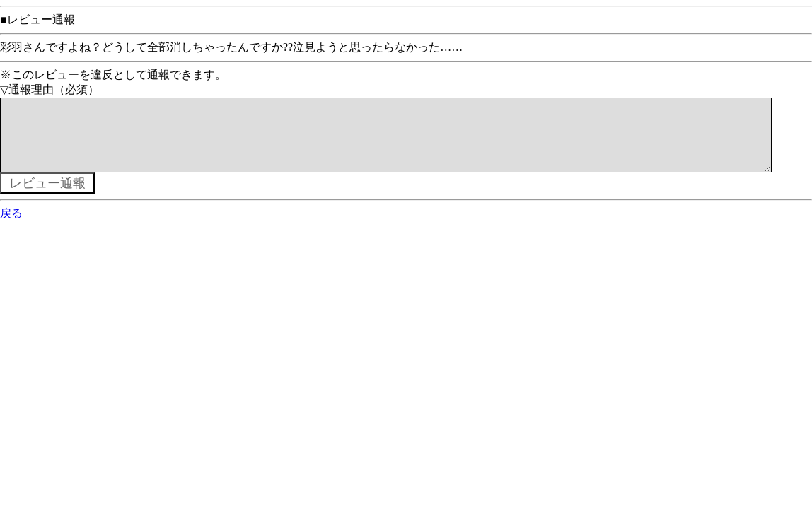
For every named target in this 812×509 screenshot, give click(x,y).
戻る (11, 227)
